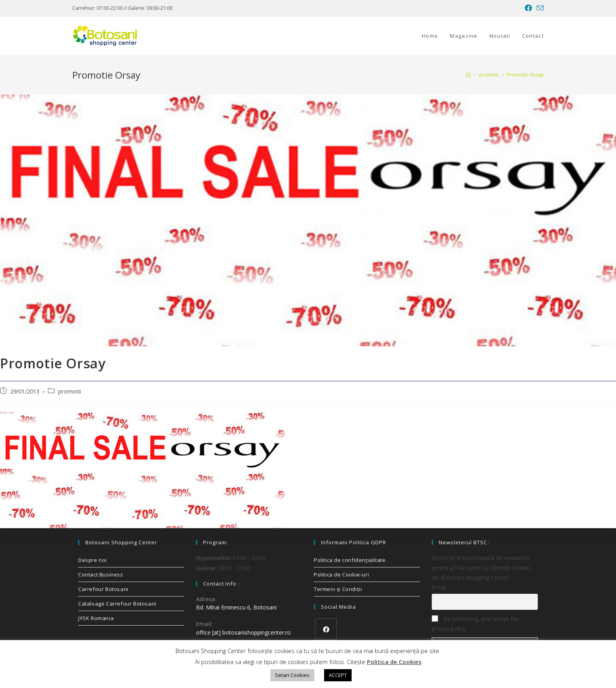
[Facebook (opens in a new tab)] (528, 8)
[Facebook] (326, 629)
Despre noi (93, 560)
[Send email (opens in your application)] (539, 8)
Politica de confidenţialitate (350, 560)
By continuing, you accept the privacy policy (475, 624)
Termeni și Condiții (338, 589)
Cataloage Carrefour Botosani (117, 604)
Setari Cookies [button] (292, 675)
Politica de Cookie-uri (341, 575)
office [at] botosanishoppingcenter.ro (243, 632)
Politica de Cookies (394, 662)
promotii (70, 391)
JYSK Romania (96, 618)
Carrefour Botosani (103, 589)
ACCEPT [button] (338, 675)
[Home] (468, 75)
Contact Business (101, 575)
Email (439, 587)
